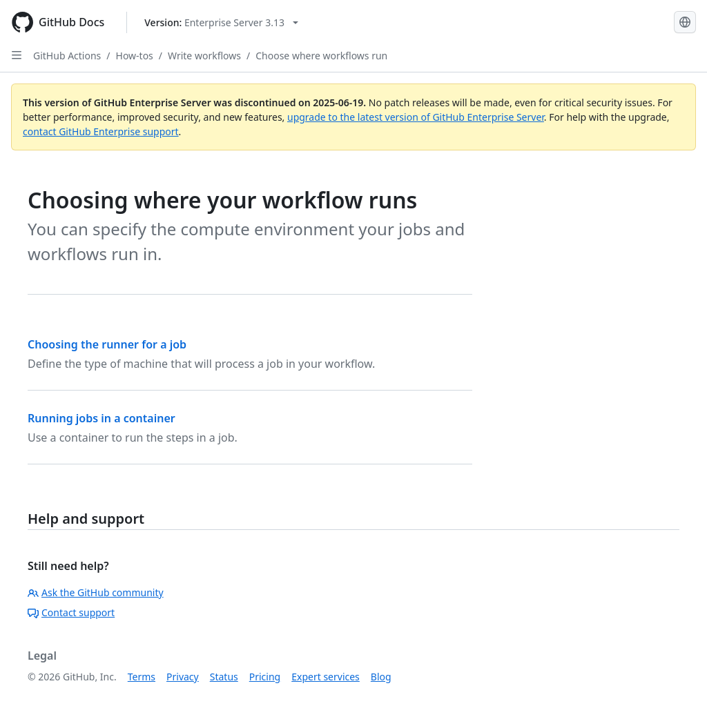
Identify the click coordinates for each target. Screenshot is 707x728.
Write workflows (204, 56)
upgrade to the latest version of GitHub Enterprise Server (416, 117)
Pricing (265, 677)
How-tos (135, 56)
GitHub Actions (67, 56)
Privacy (183, 677)
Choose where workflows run (321, 56)
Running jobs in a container (101, 418)
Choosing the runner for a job (107, 344)
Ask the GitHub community (96, 592)
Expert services (326, 677)
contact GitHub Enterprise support (101, 131)
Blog (381, 677)
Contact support (71, 612)
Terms (142, 677)
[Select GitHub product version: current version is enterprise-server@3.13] (221, 22)
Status (224, 677)
